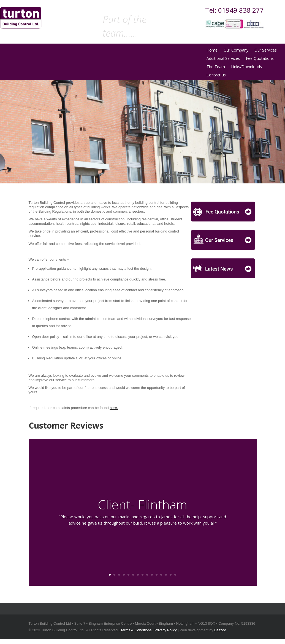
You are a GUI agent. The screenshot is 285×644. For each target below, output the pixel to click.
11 (157, 575)
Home (212, 50)
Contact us (216, 75)
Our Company (236, 50)
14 (171, 575)
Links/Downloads (246, 67)
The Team (216, 67)
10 (152, 575)
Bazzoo (220, 630)
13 (166, 575)
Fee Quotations (260, 59)
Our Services (266, 50)
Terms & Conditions (136, 630)
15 (175, 575)
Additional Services (223, 59)
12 (161, 575)
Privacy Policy (166, 630)
